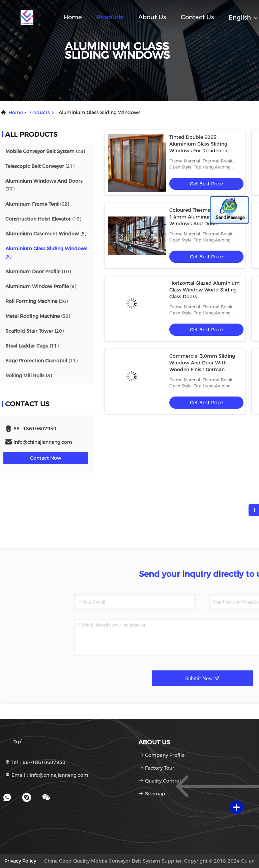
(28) (45, 151)
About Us (152, 17)
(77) (44, 185)
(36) (37, 301)
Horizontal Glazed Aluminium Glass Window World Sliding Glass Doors (205, 290)
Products (110, 17)
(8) (46, 234)
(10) (38, 272)
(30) (38, 316)
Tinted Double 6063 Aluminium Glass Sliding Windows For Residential (199, 144)
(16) (43, 219)
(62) (37, 204)
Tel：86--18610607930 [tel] (35, 762)
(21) (40, 166)
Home (73, 17)
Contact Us (197, 17)
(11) (32, 346)
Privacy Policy (20, 861)
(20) (35, 331)
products (39, 112)
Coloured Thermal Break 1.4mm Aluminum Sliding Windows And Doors (200, 217)
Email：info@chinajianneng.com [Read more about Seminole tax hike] (47, 775)
